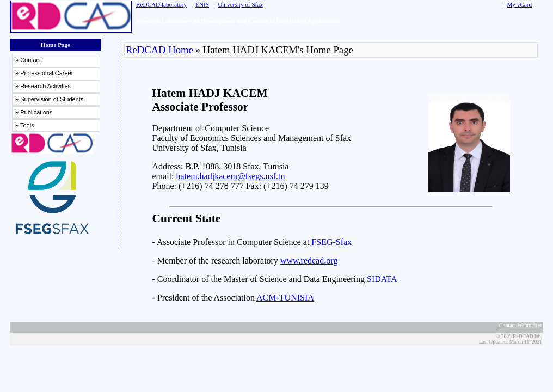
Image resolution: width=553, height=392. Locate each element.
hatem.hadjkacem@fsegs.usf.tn (230, 176)
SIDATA (382, 279)
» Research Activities (43, 86)
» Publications (34, 112)
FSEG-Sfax (331, 242)
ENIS (202, 4)
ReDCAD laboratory (161, 4)
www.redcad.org (309, 261)
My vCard (519, 4)
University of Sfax (240, 4)
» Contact (28, 60)
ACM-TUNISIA (285, 298)
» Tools (25, 125)
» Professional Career (44, 73)
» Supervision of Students (49, 99)
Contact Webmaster (521, 325)
